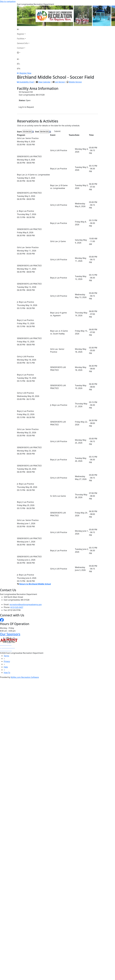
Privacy (7, 661)
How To (7, 673)
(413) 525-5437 (17, 607)
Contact (20, 48)
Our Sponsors (10, 634)
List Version (60, 82)
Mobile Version (75, 82)
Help (6, 667)
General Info (22, 43)
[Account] (23, 53)
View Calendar (44, 82)
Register (21, 34)
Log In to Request (26, 107)
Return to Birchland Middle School (35, 584)
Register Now (25, 73)
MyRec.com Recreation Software (25, 677)
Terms (6, 656)
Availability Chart (25, 82)
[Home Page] (23, 29)
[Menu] (19, 68)
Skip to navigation (8, 1)
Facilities (21, 39)
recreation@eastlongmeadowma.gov (26, 604)
